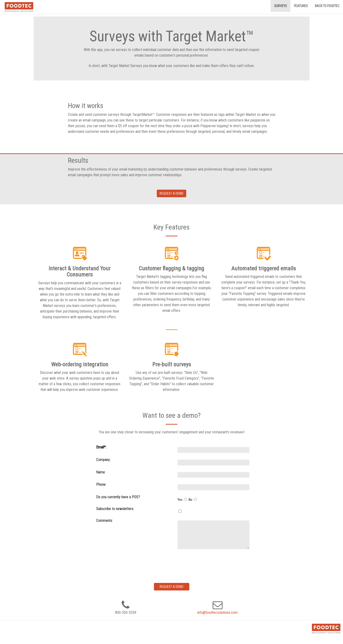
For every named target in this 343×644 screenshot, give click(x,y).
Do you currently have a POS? (118, 497)
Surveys (281, 6)
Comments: (105, 521)
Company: (103, 460)
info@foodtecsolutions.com (217, 613)
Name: (101, 472)
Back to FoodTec (327, 6)
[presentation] (213, 565)
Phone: (101, 484)
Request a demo (171, 193)
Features (301, 6)
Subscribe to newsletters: (115, 509)
